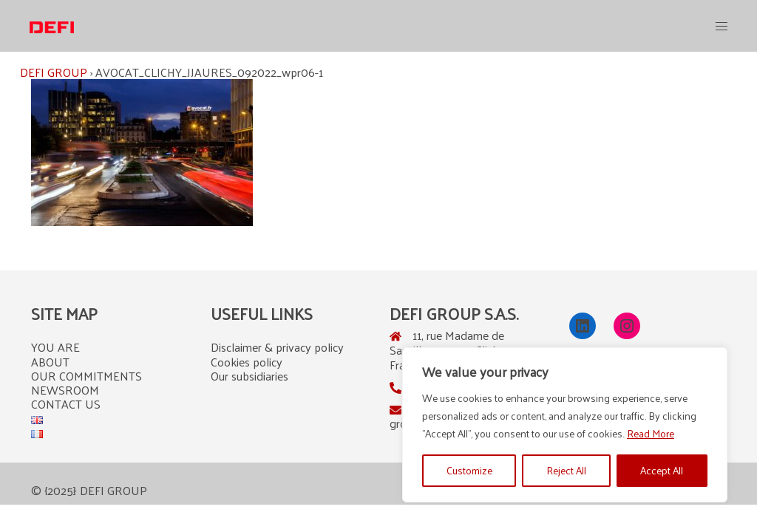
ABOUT (50, 362)
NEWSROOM (65, 390)
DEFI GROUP (54, 72)
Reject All (566, 470)
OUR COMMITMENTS (86, 376)
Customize (469, 470)
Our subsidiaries (249, 376)
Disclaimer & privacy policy (277, 347)
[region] (565, 425)
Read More (651, 433)
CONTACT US (66, 404)
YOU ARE (55, 347)
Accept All (662, 470)
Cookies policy (247, 362)
